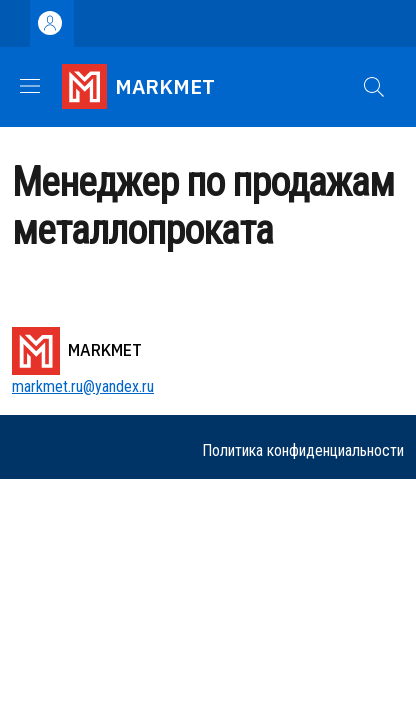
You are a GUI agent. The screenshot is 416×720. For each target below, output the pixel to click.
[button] (374, 87)
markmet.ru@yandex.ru (83, 386)
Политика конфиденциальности (303, 450)
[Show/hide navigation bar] (30, 86)
